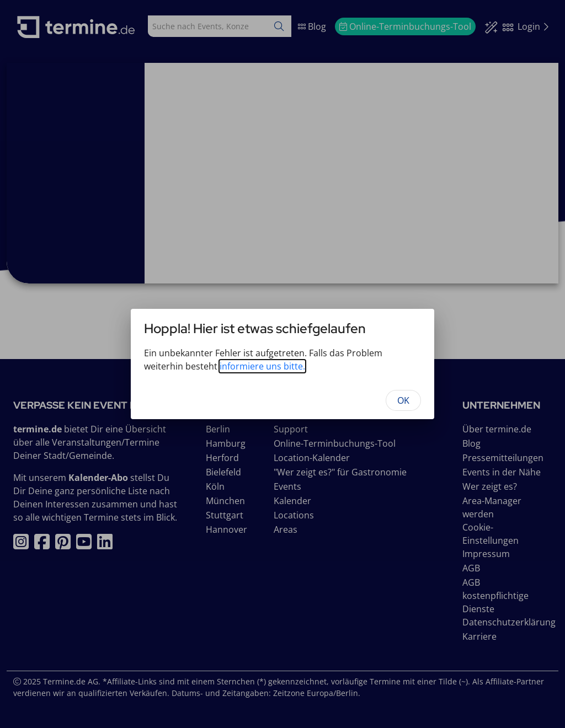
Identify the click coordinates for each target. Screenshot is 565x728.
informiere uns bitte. (262, 366)
